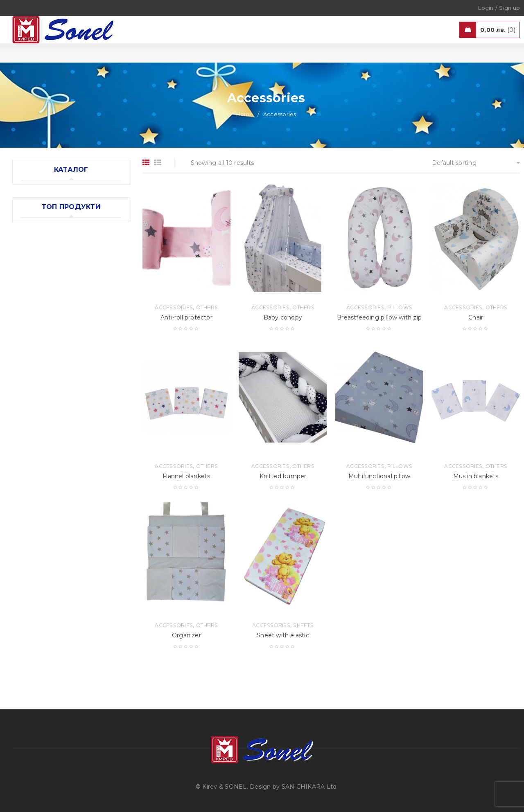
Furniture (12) (40, 190)
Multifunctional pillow (379, 476)
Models (104, 297)
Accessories (79, 351)
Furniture (75, 297)
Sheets (303, 625)
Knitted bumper (283, 476)
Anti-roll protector (186, 317)
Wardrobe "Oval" (84, 308)
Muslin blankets (83, 370)
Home (245, 114)
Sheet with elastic (283, 635)
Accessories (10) (44, 207)
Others (71, 359)
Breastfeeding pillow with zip (379, 317)
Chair (476, 317)
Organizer (186, 635)
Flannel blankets (186, 476)
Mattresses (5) (42, 223)
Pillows (400, 307)
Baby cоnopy (283, 317)
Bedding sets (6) (45, 240)
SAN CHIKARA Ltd (309, 787)
